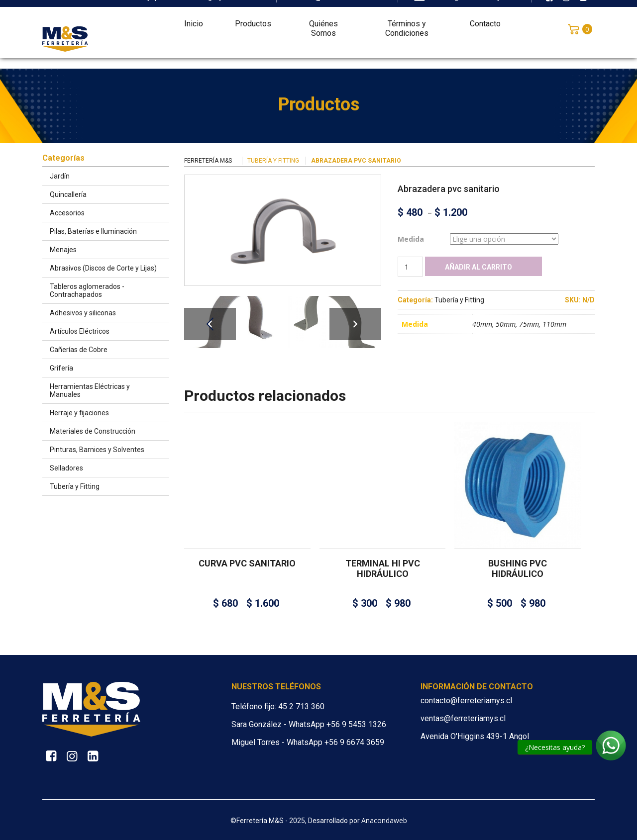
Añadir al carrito (478, 267)
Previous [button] (210, 324)
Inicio (194, 18)
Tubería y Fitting (273, 161)
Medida (411, 239)
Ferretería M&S (208, 161)
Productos (253, 18)
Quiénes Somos (323, 23)
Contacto (485, 18)
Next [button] (355, 324)
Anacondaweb (384, 820)
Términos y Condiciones (407, 23)
